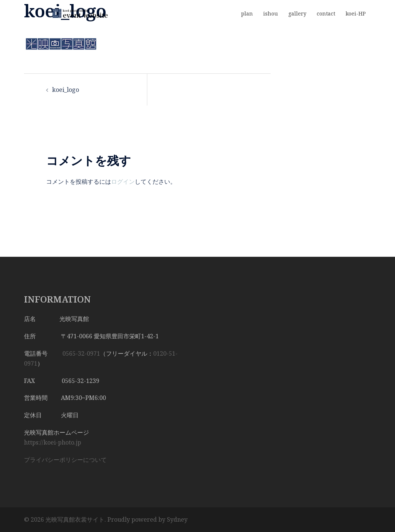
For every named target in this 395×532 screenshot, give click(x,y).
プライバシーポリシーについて (65, 460)
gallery (297, 13)
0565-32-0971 (81, 353)
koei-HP (356, 13)
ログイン (123, 182)
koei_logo (66, 90)
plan (247, 13)
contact (326, 13)
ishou (271, 13)
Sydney (177, 519)
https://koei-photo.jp (53, 442)
